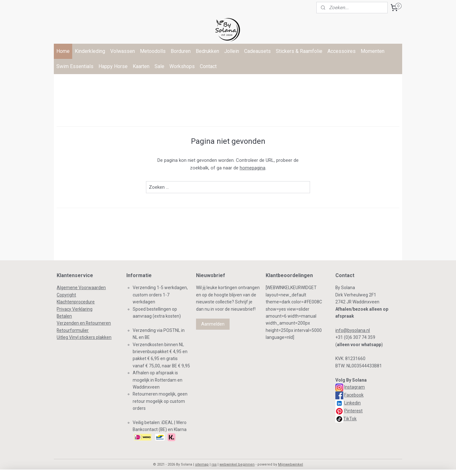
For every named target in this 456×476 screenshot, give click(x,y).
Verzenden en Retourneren (84, 323)
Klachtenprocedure (76, 302)
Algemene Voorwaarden (81, 288)
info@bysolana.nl (353, 330)
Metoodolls (153, 51)
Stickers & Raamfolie (299, 51)
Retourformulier (73, 330)
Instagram (355, 387)
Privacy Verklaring (75, 309)
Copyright (66, 295)
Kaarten (141, 66)
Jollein (232, 51)
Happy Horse (113, 66)
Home (63, 51)
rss (214, 464)
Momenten (373, 51)
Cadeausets (257, 51)
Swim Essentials (75, 66)
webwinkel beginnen (237, 464)
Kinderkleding (90, 51)
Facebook (354, 395)
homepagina (253, 168)
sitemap (202, 464)
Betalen (64, 316)
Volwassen (123, 51)
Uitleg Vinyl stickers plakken (84, 337)
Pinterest (353, 411)
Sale (159, 66)
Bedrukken (207, 51)
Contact (208, 66)
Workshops (182, 66)
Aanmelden (213, 324)
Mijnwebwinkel (291, 464)
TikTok (350, 419)
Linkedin (352, 403)
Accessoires (342, 51)
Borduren (181, 51)
